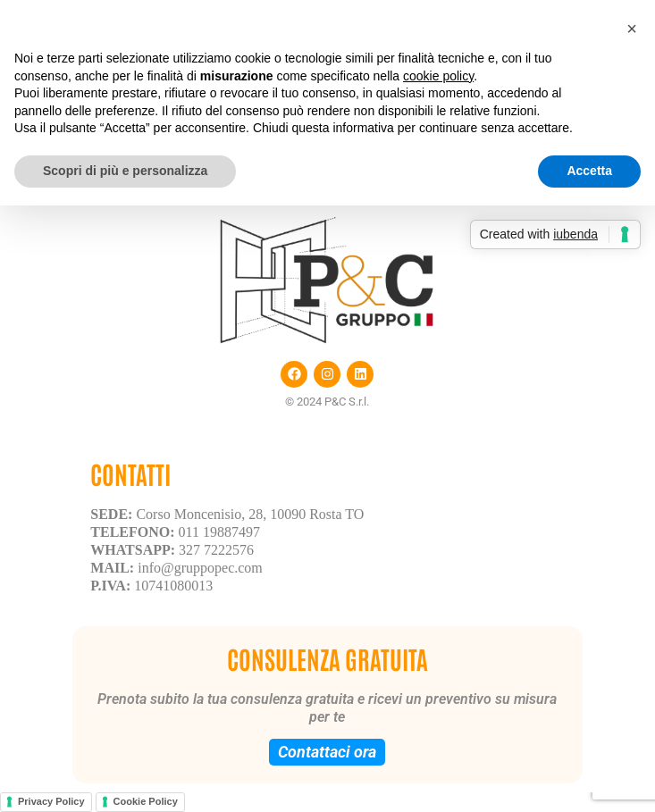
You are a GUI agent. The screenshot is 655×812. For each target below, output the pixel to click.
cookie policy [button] (438, 76)
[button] (632, 29)
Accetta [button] (589, 171)
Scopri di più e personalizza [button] (125, 171)
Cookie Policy (146, 801)
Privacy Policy (51, 801)
